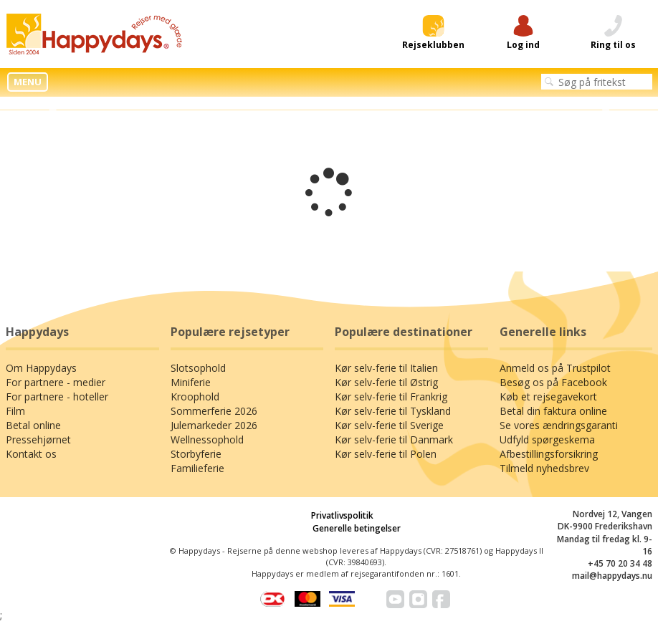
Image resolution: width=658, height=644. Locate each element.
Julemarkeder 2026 (214, 425)
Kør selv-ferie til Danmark (394, 439)
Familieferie (197, 468)
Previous (52, 104)
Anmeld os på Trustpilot (555, 368)
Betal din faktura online (553, 411)
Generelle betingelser (357, 528)
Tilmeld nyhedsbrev (544, 468)
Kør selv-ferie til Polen (386, 454)
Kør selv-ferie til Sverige (389, 425)
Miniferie (191, 382)
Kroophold (195, 397)
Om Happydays (41, 368)
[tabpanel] (329, 104)
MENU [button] (28, 82)
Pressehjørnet (38, 439)
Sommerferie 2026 (214, 411)
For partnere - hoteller (57, 397)
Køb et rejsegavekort (548, 397)
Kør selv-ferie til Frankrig (391, 397)
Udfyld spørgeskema (547, 439)
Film (15, 411)
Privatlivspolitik (342, 515)
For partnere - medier (56, 382)
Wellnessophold (207, 439)
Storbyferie (196, 454)
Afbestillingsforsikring (549, 454)
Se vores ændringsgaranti (559, 425)
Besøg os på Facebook (553, 382)
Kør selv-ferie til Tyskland (393, 411)
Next (606, 104)
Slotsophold (198, 368)
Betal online (33, 425)
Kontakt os (31, 454)
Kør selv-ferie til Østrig (386, 382)
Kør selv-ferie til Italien (386, 368)
